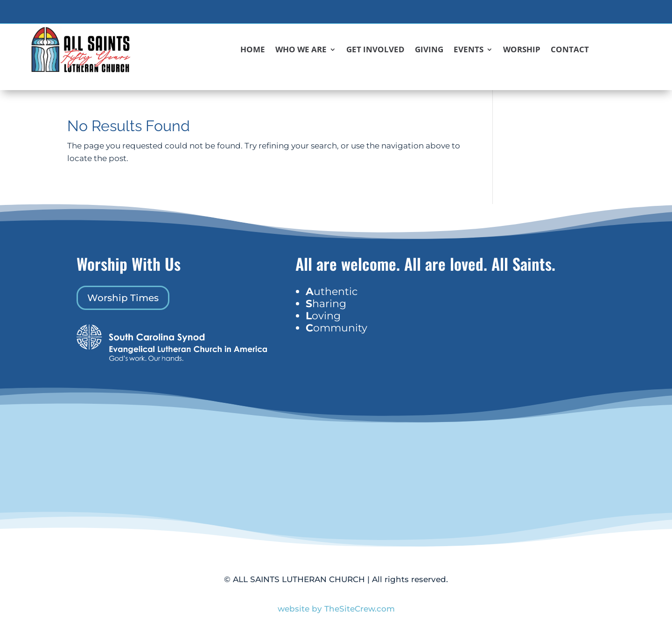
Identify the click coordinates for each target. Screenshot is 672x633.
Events (469, 50)
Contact (570, 50)
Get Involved (375, 50)
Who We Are (301, 50)
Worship (522, 50)
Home (253, 50)
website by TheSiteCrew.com (336, 609)
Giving (429, 50)
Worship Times (123, 298)
